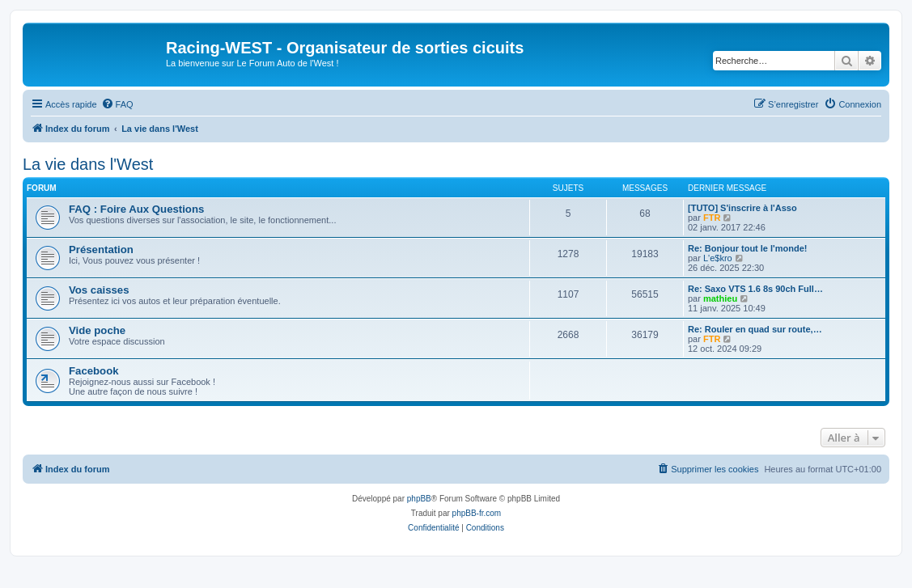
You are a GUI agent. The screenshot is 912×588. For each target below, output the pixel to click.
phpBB (419, 499)
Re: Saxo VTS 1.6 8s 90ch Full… (755, 289)
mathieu (720, 298)
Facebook (94, 371)
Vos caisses (99, 290)
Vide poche (97, 330)
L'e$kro (718, 258)
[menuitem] (117, 104)
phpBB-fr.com (477, 513)
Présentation (101, 250)
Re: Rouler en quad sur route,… (755, 329)
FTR (712, 218)
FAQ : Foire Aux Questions (136, 209)
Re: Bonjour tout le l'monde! (747, 248)
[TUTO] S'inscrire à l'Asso (742, 208)
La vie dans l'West (88, 164)
